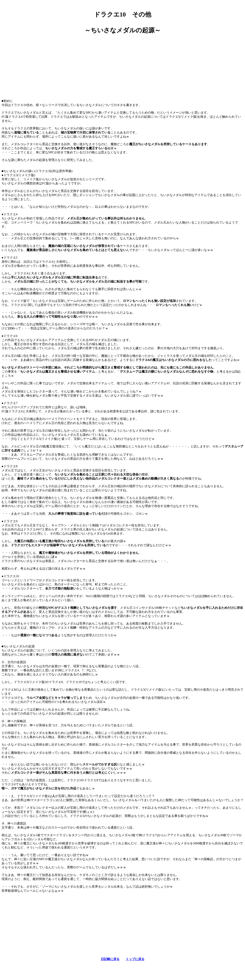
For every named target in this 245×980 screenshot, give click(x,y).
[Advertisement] (123, 65)
